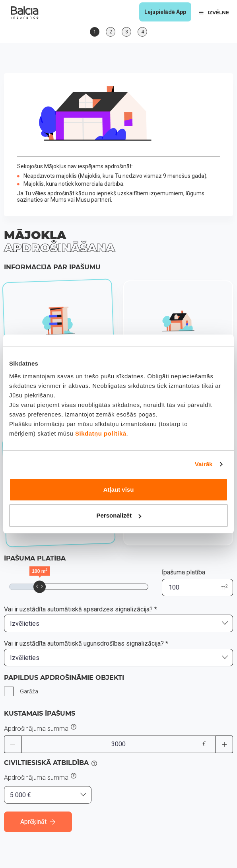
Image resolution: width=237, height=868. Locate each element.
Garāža (29, 691)
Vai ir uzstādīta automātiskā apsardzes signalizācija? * (81, 609)
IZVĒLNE (214, 13)
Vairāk (204, 464)
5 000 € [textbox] (20, 795)
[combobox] (118, 623)
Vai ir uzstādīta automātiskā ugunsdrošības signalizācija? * (86, 644)
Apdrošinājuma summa (36, 729)
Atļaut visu (119, 489)
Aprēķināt (38, 822)
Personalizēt (119, 515)
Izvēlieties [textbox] (25, 624)
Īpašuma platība (184, 572)
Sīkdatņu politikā (101, 433)
